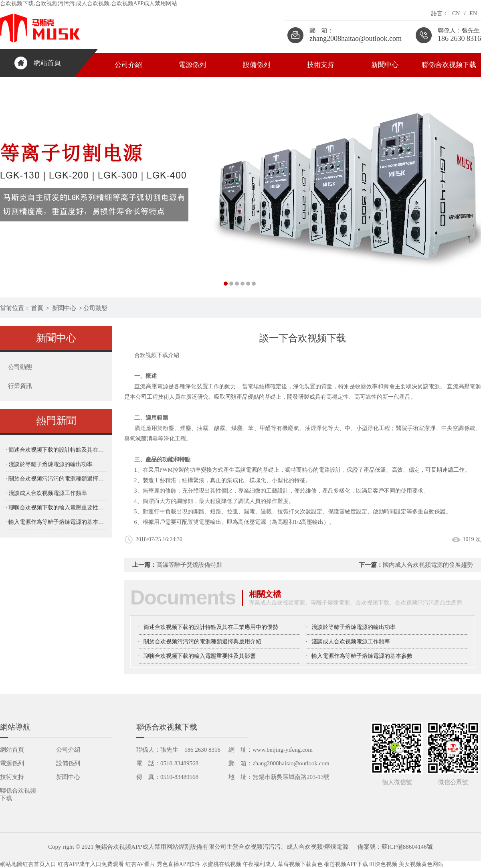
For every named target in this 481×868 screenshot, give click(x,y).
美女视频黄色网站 (421, 864)
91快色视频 (383, 864)
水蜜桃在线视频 (222, 864)
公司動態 (95, 308)
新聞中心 (385, 65)
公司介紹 (128, 65)
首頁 (37, 308)
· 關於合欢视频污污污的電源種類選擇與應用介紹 (56, 479)
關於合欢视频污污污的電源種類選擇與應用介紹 (202, 642)
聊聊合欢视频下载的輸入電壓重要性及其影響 (200, 656)
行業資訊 (20, 386)
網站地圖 (11, 864)
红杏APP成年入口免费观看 (91, 864)
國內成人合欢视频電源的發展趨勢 (428, 565)
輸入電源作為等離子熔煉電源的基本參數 (362, 656)
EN (473, 13)
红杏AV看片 (140, 864)
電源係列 (192, 65)
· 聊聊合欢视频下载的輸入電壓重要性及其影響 (56, 508)
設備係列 (257, 65)
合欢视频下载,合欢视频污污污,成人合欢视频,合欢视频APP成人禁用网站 (89, 3)
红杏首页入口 (39, 864)
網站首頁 (47, 63)
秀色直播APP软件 (179, 864)
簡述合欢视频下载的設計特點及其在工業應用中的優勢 (211, 627)
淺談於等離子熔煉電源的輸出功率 (354, 627)
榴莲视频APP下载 (346, 864)
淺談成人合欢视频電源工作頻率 (351, 642)
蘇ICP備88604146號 (407, 847)
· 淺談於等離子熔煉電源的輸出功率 (49, 464)
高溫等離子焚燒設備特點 (189, 565)
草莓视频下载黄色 (300, 864)
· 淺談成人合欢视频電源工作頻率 (46, 493)
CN (456, 13)
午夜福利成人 (259, 864)
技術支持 (321, 65)
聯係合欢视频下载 (449, 65)
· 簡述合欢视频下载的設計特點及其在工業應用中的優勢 (56, 450)
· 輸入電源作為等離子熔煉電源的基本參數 (56, 522)
